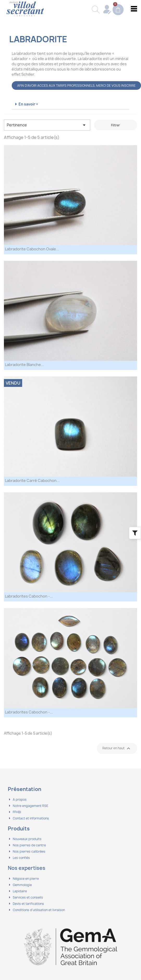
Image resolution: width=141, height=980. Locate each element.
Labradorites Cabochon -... (29, 596)
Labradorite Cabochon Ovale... (32, 249)
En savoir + (28, 104)
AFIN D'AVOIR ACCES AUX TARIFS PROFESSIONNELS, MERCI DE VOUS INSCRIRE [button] (76, 85)
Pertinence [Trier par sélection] (47, 125)
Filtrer (115, 125)
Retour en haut (117, 748)
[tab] (70, 104)
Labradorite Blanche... (24, 365)
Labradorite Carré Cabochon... (32, 480)
